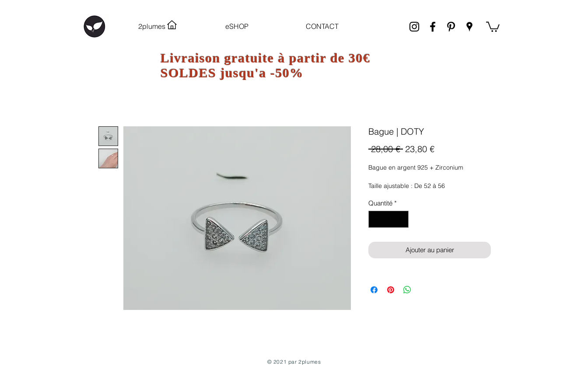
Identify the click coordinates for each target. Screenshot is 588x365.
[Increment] (402, 219)
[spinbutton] (389, 219)
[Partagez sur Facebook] (374, 290)
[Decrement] (376, 219)
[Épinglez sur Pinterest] (391, 290)
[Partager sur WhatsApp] (407, 290)
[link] (493, 26)
